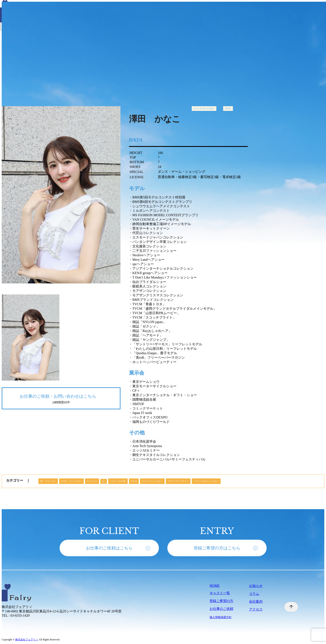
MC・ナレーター (48, 481)
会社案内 (256, 601)
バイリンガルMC (118, 481)
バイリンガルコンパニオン (206, 481)
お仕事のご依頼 (221, 609)
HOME (215, 586)
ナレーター (92, 481)
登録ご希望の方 (221, 601)
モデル (228, 108)
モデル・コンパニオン (71, 481)
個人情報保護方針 (221, 617)
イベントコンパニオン (204, 108)
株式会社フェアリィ (27, 640)
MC (104, 481)
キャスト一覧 (220, 593)
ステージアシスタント (178, 481)
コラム (254, 594)
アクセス (256, 609)
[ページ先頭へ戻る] (289, 607)
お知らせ (256, 586)
